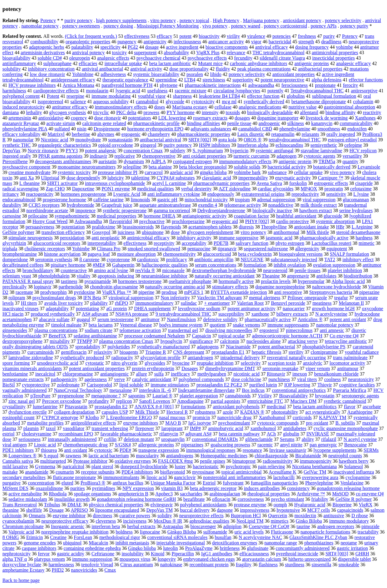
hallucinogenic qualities (165, 265)
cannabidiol (147, 102)
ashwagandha (261, 85)
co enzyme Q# (370, 494)
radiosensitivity (278, 461)
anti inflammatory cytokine (174, 194)
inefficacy (180, 374)
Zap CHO (55, 189)
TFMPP (84, 341)
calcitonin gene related (104, 123)
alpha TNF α (15, 559)
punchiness (279, 379)
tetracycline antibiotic (346, 341)
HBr (340, 227)
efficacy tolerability (21, 134)
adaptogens (208, 347)
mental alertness (265, 298)
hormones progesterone (83, 194)
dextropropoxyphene (22, 341)
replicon (124, 401)
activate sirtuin (61, 123)
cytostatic (95, 363)
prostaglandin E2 (111, 407)
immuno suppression (92, 559)
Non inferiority (175, 298)
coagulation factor (252, 216)
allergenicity (307, 249)
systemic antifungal (275, 151)
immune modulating (111, 96)
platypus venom (50, 559)
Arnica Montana (78, 85)
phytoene (169, 85)
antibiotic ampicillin (214, 260)
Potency (48, 20)
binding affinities (203, 123)
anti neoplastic (106, 238)
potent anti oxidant (348, 319)
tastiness (69, 281)
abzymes (106, 134)
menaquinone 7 (106, 396)
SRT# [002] (200, 140)
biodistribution (358, 276)
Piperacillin (183, 554)
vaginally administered (24, 390)
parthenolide (71, 287)
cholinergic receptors (45, 249)
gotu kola (227, 140)
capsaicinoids (350, 510)
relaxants (311, 134)
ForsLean (83, 537)
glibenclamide (259, 439)
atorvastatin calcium (261, 559)
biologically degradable (270, 112)
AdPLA (158, 161)
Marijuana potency (261, 20)
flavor (350, 407)
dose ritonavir (107, 118)
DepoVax (11, 151)
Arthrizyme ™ (311, 494)
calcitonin (230, 341)
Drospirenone (107, 129)
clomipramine (324, 352)
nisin (82, 129)
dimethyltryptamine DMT (230, 368)
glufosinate (258, 548)
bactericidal (280, 42)
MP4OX (309, 189)
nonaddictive (281, 205)
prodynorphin (53, 292)
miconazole (174, 270)
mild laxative (15, 466)
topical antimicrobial (241, 472)
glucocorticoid (217, 254)
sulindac (189, 303)
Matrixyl (56, 134)
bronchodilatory (38, 270)
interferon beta (106, 526)
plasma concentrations (56, 330)
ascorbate (372, 407)
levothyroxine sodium (199, 309)
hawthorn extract (316, 210)
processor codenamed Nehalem (154, 336)
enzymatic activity (293, 178)
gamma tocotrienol (172, 210)
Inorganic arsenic (67, 526)
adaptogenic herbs (47, 47)
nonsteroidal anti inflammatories (234, 477)
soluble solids (247, 167)
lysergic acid (128, 91)
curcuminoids (41, 352)
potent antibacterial (276, 347)
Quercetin (278, 516)
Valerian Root (250, 303)
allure (141, 374)
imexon (300, 374)
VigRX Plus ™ (117, 292)
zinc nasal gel (22, 401)
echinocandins (289, 145)
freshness (307, 36)
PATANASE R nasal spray (28, 281)
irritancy (11, 194)
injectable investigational (180, 543)
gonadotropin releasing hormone (348, 488)
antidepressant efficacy (73, 80)
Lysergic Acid (127, 194)
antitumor (150, 319)
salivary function (252, 243)
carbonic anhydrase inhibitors (258, 63)
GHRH (362, 554)
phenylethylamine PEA (25, 129)
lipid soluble (132, 385)
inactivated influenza (354, 472)
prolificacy (176, 260)
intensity (210, 112)
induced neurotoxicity (24, 107)
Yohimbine (83, 74)
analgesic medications (260, 107)
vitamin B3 (172, 488)
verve (119, 379)
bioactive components (227, 47)
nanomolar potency (40, 26)
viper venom (318, 368)
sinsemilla (322, 565)
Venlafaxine (352, 483)
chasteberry (159, 134)
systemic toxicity (74, 172)
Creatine (58, 537)
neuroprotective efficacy (65, 521)
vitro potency (163, 20)
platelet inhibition (345, 270)
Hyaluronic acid (310, 505)
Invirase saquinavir (288, 450)
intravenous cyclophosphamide (115, 183)
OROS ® (253, 140)
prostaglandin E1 (228, 352)
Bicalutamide (308, 456)
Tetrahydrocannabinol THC (317, 91)
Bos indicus (253, 390)
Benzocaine (356, 445)
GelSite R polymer (354, 499)
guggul (83, 319)
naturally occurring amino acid (175, 287)
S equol (51, 456)
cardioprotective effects (56, 91)
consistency (298, 488)
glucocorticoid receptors (57, 243)
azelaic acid (181, 172)
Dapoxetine (83, 189)
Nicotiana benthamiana (314, 466)
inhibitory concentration (51, 69)
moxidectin (305, 516)
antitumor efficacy (70, 107)
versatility (352, 156)
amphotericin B (133, 494)
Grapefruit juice (117, 205)
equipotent (337, 249)
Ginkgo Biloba (182, 532)
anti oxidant (76, 450)
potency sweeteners (81, 26)
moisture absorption (136, 254)
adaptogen (287, 156)
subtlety (178, 151)
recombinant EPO (76, 434)
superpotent (145, 53)
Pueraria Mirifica (350, 390)
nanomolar (23, 140)
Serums (287, 439)
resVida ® (145, 270)
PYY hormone (180, 112)
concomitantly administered (303, 548)
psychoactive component (26, 167)
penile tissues (307, 270)
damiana (11, 112)
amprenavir (298, 276)
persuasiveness (40, 227)
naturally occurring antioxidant (225, 276)
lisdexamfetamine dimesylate (206, 390)
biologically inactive (272, 210)
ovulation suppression (334, 265)
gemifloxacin (74, 352)
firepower (145, 428)
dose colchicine (246, 379)
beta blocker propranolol (203, 167)
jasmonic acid (279, 238)
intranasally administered (72, 439)
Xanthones (365, 118)
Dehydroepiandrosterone (221, 210)
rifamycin (169, 434)
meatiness (322, 303)
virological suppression (131, 298)
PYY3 (72, 151)
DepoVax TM (159, 510)
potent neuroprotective (282, 80)
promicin (201, 417)
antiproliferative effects (93, 423)
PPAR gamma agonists (60, 156)
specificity (111, 47)
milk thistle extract (319, 205)
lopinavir (43, 287)
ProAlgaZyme (199, 548)
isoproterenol (50, 102)
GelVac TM (315, 472)
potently (275, 91)
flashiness (268, 565)
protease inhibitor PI (118, 172)
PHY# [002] (257, 221)
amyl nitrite (291, 445)
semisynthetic (324, 145)
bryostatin (325, 396)
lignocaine (150, 532)
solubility (11, 69)
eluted (67, 483)
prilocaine (38, 216)
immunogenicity (316, 461)
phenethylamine (295, 129)
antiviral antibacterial (102, 69)
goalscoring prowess (230, 445)
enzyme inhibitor (69, 516)
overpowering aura (320, 477)
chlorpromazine (78, 374)
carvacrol (154, 172)
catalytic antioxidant (152, 379)
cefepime (353, 145)
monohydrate (88, 140)
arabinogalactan (225, 494)
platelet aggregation (199, 396)
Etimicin (35, 537)
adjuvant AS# (198, 434)
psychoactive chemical (158, 58)
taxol (51, 428)
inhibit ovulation (290, 265)
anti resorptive (288, 292)
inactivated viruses (21, 309)
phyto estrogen (290, 243)
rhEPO (122, 303)
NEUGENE (252, 260)
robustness (205, 412)
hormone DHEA (159, 216)
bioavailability (16, 58)
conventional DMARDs (215, 439)
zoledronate (68, 385)
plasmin (31, 428)
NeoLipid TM (250, 521)
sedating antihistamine (96, 336)
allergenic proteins (156, 445)
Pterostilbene (15, 161)
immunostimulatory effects (121, 107)
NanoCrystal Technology (78, 390)
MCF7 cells (319, 510)
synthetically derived (264, 102)
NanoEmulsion (181, 319)
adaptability (57, 309)
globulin (291, 434)
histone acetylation (62, 254)
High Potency (226, 20)
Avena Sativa (269, 183)
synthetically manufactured (163, 347)
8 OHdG (11, 537)
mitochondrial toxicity (206, 200)
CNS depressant (189, 352)
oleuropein (80, 58)
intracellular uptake (123, 63)
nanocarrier (294, 309)
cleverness (106, 521)
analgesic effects (113, 58)
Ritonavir (276, 374)
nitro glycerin (124, 363)
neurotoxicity (361, 379)
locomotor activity (347, 363)
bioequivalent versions (301, 254)
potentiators (140, 118)
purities (77, 488)
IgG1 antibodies (217, 554)
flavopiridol (121, 221)
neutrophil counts (345, 456)
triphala (10, 249)
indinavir (99, 156)
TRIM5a (327, 161)
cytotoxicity (203, 102)
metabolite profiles (45, 423)
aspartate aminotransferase (165, 205)
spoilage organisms (92, 494)
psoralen (195, 74)
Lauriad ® (162, 396)
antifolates (326, 276)
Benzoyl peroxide (288, 303)
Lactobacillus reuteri (331, 243)
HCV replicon (363, 151)
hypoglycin (171, 341)
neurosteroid (275, 270)
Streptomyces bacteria (331, 292)
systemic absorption (335, 221)
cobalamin (363, 102)
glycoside (175, 102)
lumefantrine (45, 407)
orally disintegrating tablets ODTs (35, 347)
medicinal (276, 407)
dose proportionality (189, 69)
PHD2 (58, 570)
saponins (137, 396)
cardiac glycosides (276, 189)
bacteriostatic (206, 466)
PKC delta (126, 112)
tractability (368, 532)
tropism (242, 200)
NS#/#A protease (132, 314)
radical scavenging (21, 189)
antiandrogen (200, 358)
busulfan (223, 537)
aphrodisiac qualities (209, 521)
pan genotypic (323, 445)
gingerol (148, 145)
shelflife (34, 510)
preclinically (15, 287)
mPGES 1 (194, 292)
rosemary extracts (210, 118)
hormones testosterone (140, 281)
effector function (263, 96)
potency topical (194, 20)
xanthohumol (263, 428)
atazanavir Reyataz (21, 123)
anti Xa (27, 178)
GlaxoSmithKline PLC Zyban (318, 537)
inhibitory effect (358, 260)
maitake (10, 472)
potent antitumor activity (252, 309)
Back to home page (21, 580)
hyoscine (181, 363)
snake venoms (246, 325)
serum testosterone (115, 319)
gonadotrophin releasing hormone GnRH (136, 499)
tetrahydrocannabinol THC (295, 140)
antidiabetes (295, 428)
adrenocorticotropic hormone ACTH (287, 336)
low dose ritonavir (47, 74)
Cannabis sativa (18, 461)
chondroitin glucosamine (114, 287)
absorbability (177, 53)
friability (320, 499)
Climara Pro (109, 249)
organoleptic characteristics (64, 145)
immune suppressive (239, 238)
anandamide (37, 472)
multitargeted (53, 461)
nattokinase (171, 565)
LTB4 (190, 80)
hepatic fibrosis (266, 352)
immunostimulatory (154, 303)
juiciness (126, 232)
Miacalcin (99, 543)
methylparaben (212, 374)
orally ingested (341, 134)
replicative (125, 156)
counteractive (74, 270)
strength (306, 42)
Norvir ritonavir (43, 151)
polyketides (119, 347)
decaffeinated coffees (23, 265)
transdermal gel (183, 330)
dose (175, 232)
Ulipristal (50, 178)
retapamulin (283, 134)
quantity (350, 161)
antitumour (348, 368)
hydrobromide (81, 205)
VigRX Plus (208, 53)
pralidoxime (104, 227)
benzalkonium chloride (336, 374)
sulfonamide (215, 532)
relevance (236, 53)
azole (228, 412)
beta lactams (101, 325)
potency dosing (118, 26)
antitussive (334, 516)
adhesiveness (113, 74)
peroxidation (72, 238)
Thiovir (325, 385)
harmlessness (61, 565)
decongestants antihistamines (63, 161)
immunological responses (211, 450)
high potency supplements (121, 20)
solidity (165, 516)
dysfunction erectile (28, 412)
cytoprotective (36, 385)
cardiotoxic (148, 260)
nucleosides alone (263, 341)
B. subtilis (345, 423)
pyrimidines (103, 488)
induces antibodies (262, 488)
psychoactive (152, 221)
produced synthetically (53, 314)
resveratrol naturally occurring (296, 358)
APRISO (79, 510)
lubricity (116, 178)
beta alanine (160, 167)
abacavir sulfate (54, 319)
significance (201, 341)
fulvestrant (233, 483)
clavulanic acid (216, 178)
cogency (79, 118)
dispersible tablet (354, 559)
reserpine (75, 96)
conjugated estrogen (192, 161)
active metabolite (25, 494)
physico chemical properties (116, 505)
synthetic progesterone (125, 210)
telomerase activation (140, 330)
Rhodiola (58, 494)
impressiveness (255, 510)
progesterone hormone (64, 200)
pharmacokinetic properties (204, 134)
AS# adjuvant (95, 314)
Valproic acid (21, 532)
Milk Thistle (147, 412)
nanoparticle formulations (325, 532)
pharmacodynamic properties (221, 183)
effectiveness (137, 36)
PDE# (125, 450)
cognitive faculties (357, 385)
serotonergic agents (360, 396)
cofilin (110, 439)
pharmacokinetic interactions (213, 85)
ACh (271, 434)
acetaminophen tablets (210, 227)
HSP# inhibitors (215, 145)
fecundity (243, 58)
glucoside (333, 216)
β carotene (89, 260)
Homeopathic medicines (224, 456)
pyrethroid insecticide (297, 554)
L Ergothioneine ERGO (129, 417)
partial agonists (225, 401)
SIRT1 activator (62, 183)
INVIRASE (318, 434)
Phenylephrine (319, 483)
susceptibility (231, 314)
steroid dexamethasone (358, 232)
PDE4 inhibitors (137, 472)
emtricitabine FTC (265, 401)
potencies (281, 36)
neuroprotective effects (202, 516)
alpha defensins (326, 80)
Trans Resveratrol (20, 505)
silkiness (296, 123)
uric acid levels (249, 532)
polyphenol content (21, 96)
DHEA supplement (152, 309)
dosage (152, 47)
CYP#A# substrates (176, 178)
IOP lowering (297, 385)
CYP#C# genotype (60, 417)
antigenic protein (295, 161)
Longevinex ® (23, 456)
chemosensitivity (179, 254)
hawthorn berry (354, 461)
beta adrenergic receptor (213, 488)
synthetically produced (82, 358)
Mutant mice (210, 63)
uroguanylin (173, 439)
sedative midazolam (28, 499)
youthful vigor (152, 96)
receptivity (164, 243)
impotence (85, 210)
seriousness (29, 439)
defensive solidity (220, 319)
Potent (53, 96)
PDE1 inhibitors (18, 450)
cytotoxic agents (320, 156)
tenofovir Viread (97, 565)
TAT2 (330, 260)
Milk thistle (318, 232)
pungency (127, 42)
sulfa (159, 374)
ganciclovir (185, 477)
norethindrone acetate (47, 210)
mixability (60, 341)
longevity (167, 559)
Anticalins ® (310, 319)
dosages (242, 118)
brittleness (230, 548)
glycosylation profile (160, 358)
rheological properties (268, 494)
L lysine (361, 194)
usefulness (157, 91)
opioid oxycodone (116, 145)
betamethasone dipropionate (319, 102)
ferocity (350, 85)
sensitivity (336, 194)
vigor (256, 42)
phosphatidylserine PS (324, 347)
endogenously (221, 194)
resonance (252, 450)
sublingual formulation (334, 96)
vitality (84, 276)
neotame (349, 543)
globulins (296, 96)
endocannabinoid (19, 200)
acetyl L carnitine (169, 183)
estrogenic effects (331, 183)
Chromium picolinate (23, 526)
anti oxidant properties (204, 156)
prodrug (169, 292)
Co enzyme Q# (344, 336)
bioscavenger (203, 526)
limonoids (140, 200)
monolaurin (97, 91)
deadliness (332, 42)
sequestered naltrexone (266, 249)
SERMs (371, 450)
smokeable (349, 565)
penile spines (213, 461)
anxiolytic (313, 363)
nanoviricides (84, 570)
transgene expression (159, 450)
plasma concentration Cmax (126, 341)
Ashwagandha (88, 221)
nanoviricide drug (234, 417)
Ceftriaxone (103, 554)
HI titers (29, 303)
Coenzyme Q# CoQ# (269, 526)
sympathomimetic (72, 216)
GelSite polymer (18, 232)
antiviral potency (88, 53)
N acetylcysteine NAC (260, 537)
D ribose (360, 516)
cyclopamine (358, 477)
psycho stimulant (288, 499)
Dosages (190, 368)
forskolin (298, 183)
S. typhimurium (208, 151)
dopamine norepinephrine (280, 287)
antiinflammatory (19, 63)
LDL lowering (172, 118)
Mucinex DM (303, 401)
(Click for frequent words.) (91, 36)
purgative (11, 483)
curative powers (135, 516)
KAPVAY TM (333, 417)
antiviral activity (146, 69)
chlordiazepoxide (271, 456)
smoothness (329, 129)
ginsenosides (15, 330)
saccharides (191, 494)
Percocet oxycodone (62, 401)
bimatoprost (244, 461)
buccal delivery (195, 510)
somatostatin (120, 140)
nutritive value (302, 107)
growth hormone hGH (333, 309)
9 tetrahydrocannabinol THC (184, 314)
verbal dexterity (196, 189)
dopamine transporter (278, 118)
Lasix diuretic (251, 134)
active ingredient (182, 47)
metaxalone (121, 390)
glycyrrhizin (14, 243)
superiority (243, 80)
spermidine (166, 80)
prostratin (334, 189)
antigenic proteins (312, 63)
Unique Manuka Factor (173, 483)
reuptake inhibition (215, 363)
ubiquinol (72, 543)
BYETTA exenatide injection (239, 292)
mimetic (366, 243)
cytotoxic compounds (278, 423)
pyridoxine (84, 292)
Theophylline (274, 227)
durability (12, 205)
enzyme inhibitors (141, 423)
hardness (364, 238)
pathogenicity (64, 379)
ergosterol (269, 330)
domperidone (15, 260)
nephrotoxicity (16, 554)
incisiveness (135, 521)
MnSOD (340, 494)
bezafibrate (194, 499)
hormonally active (236, 281)
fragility (244, 565)
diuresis (246, 227)
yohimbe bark (247, 172)
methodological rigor (120, 537)
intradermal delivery (240, 358)
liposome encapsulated (117, 510)
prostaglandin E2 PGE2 (219, 385)
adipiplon (232, 526)
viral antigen (15, 445)
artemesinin (20, 118)
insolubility (133, 554)
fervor (44, 554)
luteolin (170, 548)
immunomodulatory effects (245, 161)
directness (102, 516)
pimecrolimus (299, 330)
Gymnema (45, 466)
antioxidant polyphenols (236, 407)
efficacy (164, 36)
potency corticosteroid (286, 26)
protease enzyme (250, 505)
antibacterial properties (320, 69)
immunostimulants (121, 477)
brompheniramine (20, 254)
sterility (296, 352)
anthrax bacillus (128, 483)
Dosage (57, 510)
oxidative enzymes (133, 461)
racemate (24, 292)
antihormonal (286, 232)
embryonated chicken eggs (209, 559)
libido (216, 74)
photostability (285, 412)
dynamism (134, 161)
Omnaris (37, 516)
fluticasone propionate (75, 477)
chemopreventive (159, 156)
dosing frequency (312, 47)
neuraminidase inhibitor (164, 276)
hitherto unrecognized (310, 559)
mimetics (280, 521)
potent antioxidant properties (97, 368)
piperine (146, 292)
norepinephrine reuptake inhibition (75, 532)
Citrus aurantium (137, 565)
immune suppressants (288, 325)
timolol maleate (66, 325)
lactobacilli (284, 477)
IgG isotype (200, 423)
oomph (280, 505)
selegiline (132, 167)
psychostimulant (234, 423)
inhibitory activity (194, 238)
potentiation (73, 227)
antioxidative (51, 118)
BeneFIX (58, 336)
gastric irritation (352, 548)
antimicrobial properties (335, 53)
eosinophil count (18, 417)
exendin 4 (208, 205)
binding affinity (341, 112)
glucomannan (356, 200)
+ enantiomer (217, 303)
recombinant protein (209, 565)
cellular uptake (308, 172)
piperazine (370, 292)
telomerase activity (243, 205)
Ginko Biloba (309, 521)
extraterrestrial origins (263, 194)
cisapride (364, 183)
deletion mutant (139, 439)
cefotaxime (361, 189)
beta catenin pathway (239, 434)
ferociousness (295, 85)
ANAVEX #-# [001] (154, 407)
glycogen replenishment (210, 232)
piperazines (192, 445)
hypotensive (288, 510)
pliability (99, 303)
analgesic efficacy (354, 63)
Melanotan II (351, 303)
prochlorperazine (188, 221)
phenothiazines (319, 543)
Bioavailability (293, 396)
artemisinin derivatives (43, 53)
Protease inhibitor (90, 461)
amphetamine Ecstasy (23, 570)
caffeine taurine (109, 200)
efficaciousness (254, 554)
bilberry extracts (292, 314)
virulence (256, 36)
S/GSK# (123, 445)
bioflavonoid (173, 472)
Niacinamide (238, 347)
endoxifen (357, 129)
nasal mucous (172, 417)
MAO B (173, 423)
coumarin (65, 472)
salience (78, 102)
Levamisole (369, 167)
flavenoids (171, 227)
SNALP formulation (350, 254)
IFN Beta (92, 298)
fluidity (223, 69)
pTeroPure (40, 396)
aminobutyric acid (226, 428)
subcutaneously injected (294, 260)
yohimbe (344, 47)
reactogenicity (40, 194)
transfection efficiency (63, 232)
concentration (41, 483)
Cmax (110, 570)
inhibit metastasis (132, 543)
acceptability (194, 243)
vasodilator (74, 428)
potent (185, 36)
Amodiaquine (190, 401)
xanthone (260, 314)
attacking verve (303, 341)
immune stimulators (170, 385)
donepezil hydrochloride (144, 466)
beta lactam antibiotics (315, 407)
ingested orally (17, 156)
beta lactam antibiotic (170, 63)
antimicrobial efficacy (148, 238)
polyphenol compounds (201, 379)
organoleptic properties (88, 42)
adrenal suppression (276, 200)
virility (233, 36)
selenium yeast (17, 276)
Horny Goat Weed (50, 221)
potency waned (246, 26)
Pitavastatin (76, 407)
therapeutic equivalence (125, 80)
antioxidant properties (294, 74)
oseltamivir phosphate (190, 281)
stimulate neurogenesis (31, 238)
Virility (265, 396)
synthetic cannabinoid (345, 401)
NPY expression (138, 488)
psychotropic (238, 466)
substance (277, 172)
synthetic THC (16, 145)
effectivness (135, 243)
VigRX (366, 505)
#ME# (99, 265)
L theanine (29, 183)
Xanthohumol (272, 417)
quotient (218, 325)
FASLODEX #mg (176, 461)
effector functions (366, 80)
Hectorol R (177, 412)
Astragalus (173, 526)
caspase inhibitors (39, 548)
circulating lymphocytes (237, 91)
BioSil (9, 385)
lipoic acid (156, 477)
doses (160, 107)
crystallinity (14, 407)
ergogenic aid (225, 221)
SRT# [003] (337, 554)
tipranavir (227, 249)
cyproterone (118, 260)
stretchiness (214, 80)
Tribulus (52, 505)
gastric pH (167, 200)
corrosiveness (251, 499)
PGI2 (133, 47)
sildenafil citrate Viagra (282, 58)
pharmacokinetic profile (156, 123)
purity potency (78, 20)
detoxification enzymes (235, 543)
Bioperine (342, 505)
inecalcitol (45, 374)
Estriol (209, 483)
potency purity (354, 26)
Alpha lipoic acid (348, 281)
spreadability (88, 347)
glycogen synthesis (68, 112)
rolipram (17, 298)
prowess (151, 112)
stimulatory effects (230, 287)
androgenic (269, 123)
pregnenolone (71, 396)
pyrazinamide (98, 281)
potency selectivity (343, 20)
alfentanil (309, 112)
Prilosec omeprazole (307, 298)
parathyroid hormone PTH (127, 85)
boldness (124, 532)
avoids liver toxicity (63, 303)
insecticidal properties (334, 58)
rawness (73, 456)
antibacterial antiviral (161, 140)
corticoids (302, 417)
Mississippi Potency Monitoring (168, 26)
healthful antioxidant (296, 216)
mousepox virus (135, 559)
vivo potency (215, 26)
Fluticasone (282, 532)
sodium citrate (98, 330)
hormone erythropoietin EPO (155, 129)
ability (308, 439)
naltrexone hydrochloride (336, 287)
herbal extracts (141, 526)
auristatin (108, 161)
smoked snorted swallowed (154, 249)
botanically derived (332, 167)
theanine (11, 510)
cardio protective (293, 221)
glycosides (155, 363)
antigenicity (155, 42)
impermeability (253, 178)
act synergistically (323, 412)
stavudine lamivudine (322, 151)
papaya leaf (99, 254)
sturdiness (295, 565)
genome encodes (40, 543)
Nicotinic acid (54, 140)
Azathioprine (360, 412)
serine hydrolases (356, 210)
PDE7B (221, 243)
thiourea (49, 450)
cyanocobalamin (18, 521)
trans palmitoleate (350, 358)
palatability (82, 47)
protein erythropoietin (153, 368)
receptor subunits (98, 472)
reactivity (372, 112)
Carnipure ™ (331, 178)
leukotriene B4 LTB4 (219, 96)
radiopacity (122, 358)
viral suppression (319, 200)
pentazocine (199, 249)
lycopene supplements (335, 450)
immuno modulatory (349, 521)
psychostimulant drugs (54, 298)
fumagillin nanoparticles (275, 483)
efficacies (88, 63)
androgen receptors (336, 526)
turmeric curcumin (251, 156)
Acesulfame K (282, 472)
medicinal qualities (156, 189)
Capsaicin (202, 336)
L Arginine (362, 227)
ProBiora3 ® (93, 483)
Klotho (92, 417)
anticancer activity (226, 42)
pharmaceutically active (268, 319)
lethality (34, 112)
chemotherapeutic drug (85, 445)
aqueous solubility (111, 102)
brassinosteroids (138, 227)
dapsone (225, 510)
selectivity (251, 363)
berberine (81, 134)
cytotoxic (103, 450)
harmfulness (14, 91)
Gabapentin (123, 265)
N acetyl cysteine (360, 439)
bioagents (129, 352)
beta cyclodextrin (255, 254)
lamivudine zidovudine (31, 358)
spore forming (16, 363)
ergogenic (131, 134)
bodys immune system (181, 325)
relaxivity (103, 352)
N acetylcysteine (331, 314)
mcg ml (229, 102)
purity (329, 36)
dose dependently (83, 178)
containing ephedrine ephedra (92, 548)
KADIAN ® (252, 412)
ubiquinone (153, 232)
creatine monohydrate (29, 172)
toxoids (233, 112)
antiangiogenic (114, 374)
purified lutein (263, 385)
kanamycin (322, 123)
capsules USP (115, 412)
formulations (193, 407)
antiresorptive (364, 91)
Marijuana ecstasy (190, 107)
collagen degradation (74, 412)
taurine (303, 526)
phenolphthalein (54, 276)
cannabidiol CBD (255, 129)
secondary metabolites (24, 477)
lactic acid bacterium (109, 456)
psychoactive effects (207, 58)
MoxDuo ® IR (168, 521)
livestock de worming (327, 118)
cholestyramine (37, 434)
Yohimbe (81, 249)
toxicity (119, 53)
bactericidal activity (287, 167)
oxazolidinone (49, 488)
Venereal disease (136, 325)
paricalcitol (73, 466)
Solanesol (353, 466)
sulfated (62, 129)
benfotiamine (15, 374)
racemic (265, 445)
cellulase (223, 107)
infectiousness (187, 42)
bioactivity (209, 36)
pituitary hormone (68, 265)
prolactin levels (276, 281)
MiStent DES (15, 488)
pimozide (370, 526)
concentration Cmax (143, 151)
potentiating (87, 309)
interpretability (102, 243)
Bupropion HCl (246, 516)
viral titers (307, 379)
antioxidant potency (302, 20)
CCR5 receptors (44, 205)
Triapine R (156, 352)
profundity (99, 401)
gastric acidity (70, 554)
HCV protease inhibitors (32, 85)
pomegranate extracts (23, 379)
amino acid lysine (111, 270)
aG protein (116, 309)
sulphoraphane (57, 63)
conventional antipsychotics (299, 390)
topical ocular (232, 336)
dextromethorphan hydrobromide (224, 270)
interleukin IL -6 (155, 390)
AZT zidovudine (235, 189)
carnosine (12, 216)
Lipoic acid (45, 445)
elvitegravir (162, 505)
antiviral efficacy (272, 47)
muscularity (148, 456)
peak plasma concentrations (264, 69)
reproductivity (305, 194)
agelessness (96, 379)
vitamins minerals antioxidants (32, 368)
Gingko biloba (142, 548)
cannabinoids (238, 396)
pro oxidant (317, 423)
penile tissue (239, 123)
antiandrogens (180, 456)
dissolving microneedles (229, 330)
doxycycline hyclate (22, 565)
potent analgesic (101, 151)
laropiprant (172, 428)
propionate (325, 85)
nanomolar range (281, 543)
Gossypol (101, 232)
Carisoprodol (99, 385)
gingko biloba (213, 172)
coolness (332, 379)
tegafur (341, 298)
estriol (8, 434)
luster (180, 466)
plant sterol (102, 466)
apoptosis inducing (116, 276)
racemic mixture (190, 91)
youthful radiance (362, 352)
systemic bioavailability (156, 74)
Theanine (271, 276)
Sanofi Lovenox (155, 401)
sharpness (182, 96)
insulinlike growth (72, 499)
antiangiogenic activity (204, 216)
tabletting (140, 178)
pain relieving (272, 466)
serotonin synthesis (54, 260)
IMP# (195, 428)
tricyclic (101, 112)
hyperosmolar (311, 281)
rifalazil (329, 439)
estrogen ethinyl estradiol (353, 140)
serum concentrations (216, 265)
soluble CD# (50, 58)
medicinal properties (117, 216)
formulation (255, 265)
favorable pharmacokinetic (126, 434)
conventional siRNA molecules (177, 537)
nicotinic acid (247, 374)
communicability (356, 123)
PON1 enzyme (116, 189)
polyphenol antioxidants (203, 505)
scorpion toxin (282, 363)
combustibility (44, 42)
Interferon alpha (253, 145)
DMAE (75, 505)
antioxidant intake (311, 227)
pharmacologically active (324, 238)
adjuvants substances (211, 129)
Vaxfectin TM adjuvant (220, 298)
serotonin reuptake (280, 368)
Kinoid (158, 554)
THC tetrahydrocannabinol (278, 53)
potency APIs (324, 26)
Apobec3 (164, 494)
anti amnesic (332, 330)
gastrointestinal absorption (349, 107)
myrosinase (203, 472)
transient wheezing (110, 428)
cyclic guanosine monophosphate (346, 428)
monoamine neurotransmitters (87, 167)
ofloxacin (221, 499)
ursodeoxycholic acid (57, 363)
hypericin (239, 151)
